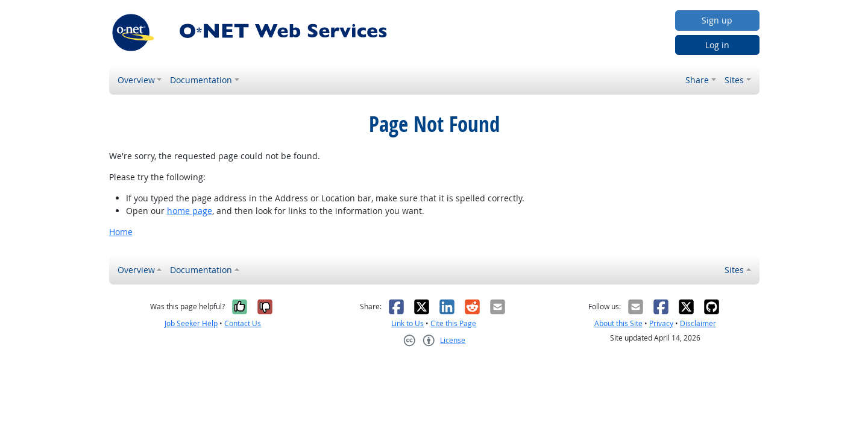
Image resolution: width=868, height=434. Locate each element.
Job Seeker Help (191, 323)
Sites (734, 80)
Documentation (201, 80)
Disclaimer (698, 323)
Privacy (661, 323)
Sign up (717, 20)
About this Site (618, 323)
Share (697, 80)
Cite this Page (453, 323)
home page (190, 211)
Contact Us (243, 323)
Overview (136, 80)
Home (121, 232)
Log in (717, 45)
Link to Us (407, 323)
